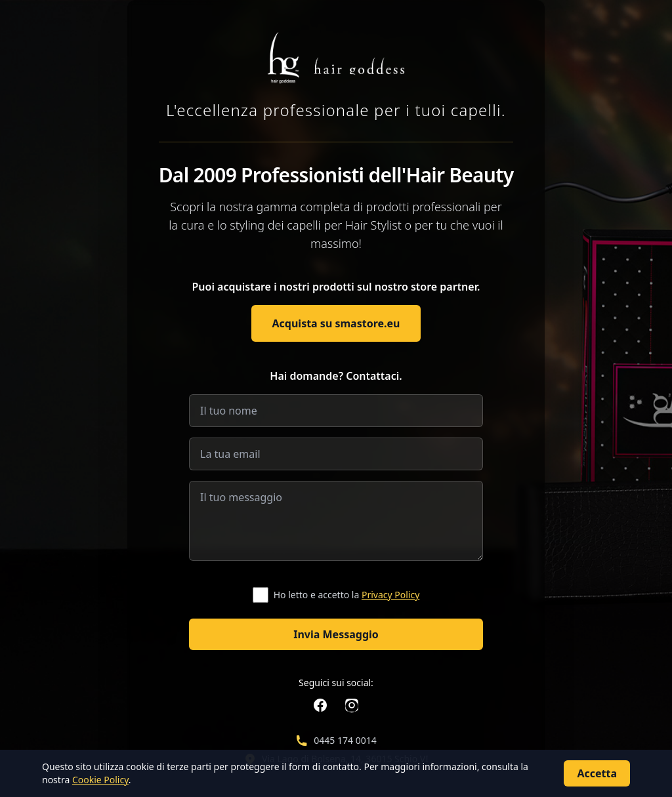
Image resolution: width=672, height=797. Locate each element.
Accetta (597, 773)
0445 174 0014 (345, 740)
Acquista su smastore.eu (336, 323)
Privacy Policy (390, 595)
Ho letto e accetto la (347, 595)
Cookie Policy (100, 780)
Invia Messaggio (336, 634)
